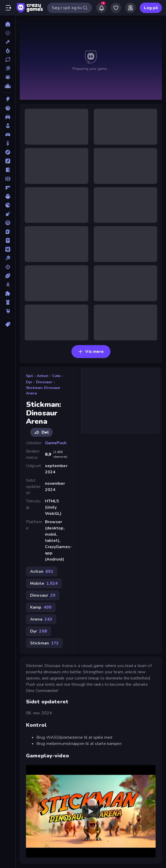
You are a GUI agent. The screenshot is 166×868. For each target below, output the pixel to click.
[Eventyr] (8, 152)
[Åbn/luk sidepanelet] (8, 8)
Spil (30, 376)
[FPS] (8, 187)
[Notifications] (101, 8)
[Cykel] (8, 143)
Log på (151, 8)
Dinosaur (44, 382)
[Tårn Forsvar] (8, 302)
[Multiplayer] (8, 77)
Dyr (29, 382)
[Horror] (8, 196)
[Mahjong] (8, 240)
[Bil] (8, 117)
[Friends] (130, 8)
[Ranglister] (8, 86)
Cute (56, 376)
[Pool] (8, 258)
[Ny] (8, 42)
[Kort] (8, 232)
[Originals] (8, 68)
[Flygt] (8, 170)
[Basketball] (8, 108)
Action (43, 376)
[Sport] (8, 276)
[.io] (8, 205)
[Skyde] (8, 267)
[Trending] (8, 51)
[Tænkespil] (8, 293)
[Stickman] (8, 285)
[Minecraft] (8, 249)
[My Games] (116, 8)
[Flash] (8, 161)
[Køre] (8, 223)
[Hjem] (8, 24)
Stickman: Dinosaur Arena (43, 391)
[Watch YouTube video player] (91, 811)
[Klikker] (8, 214)
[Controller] (8, 134)
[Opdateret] (8, 59)
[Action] (8, 99)
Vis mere (91, 352)
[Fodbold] (8, 179)
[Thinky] (8, 311)
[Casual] (8, 126)
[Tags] (8, 324)
